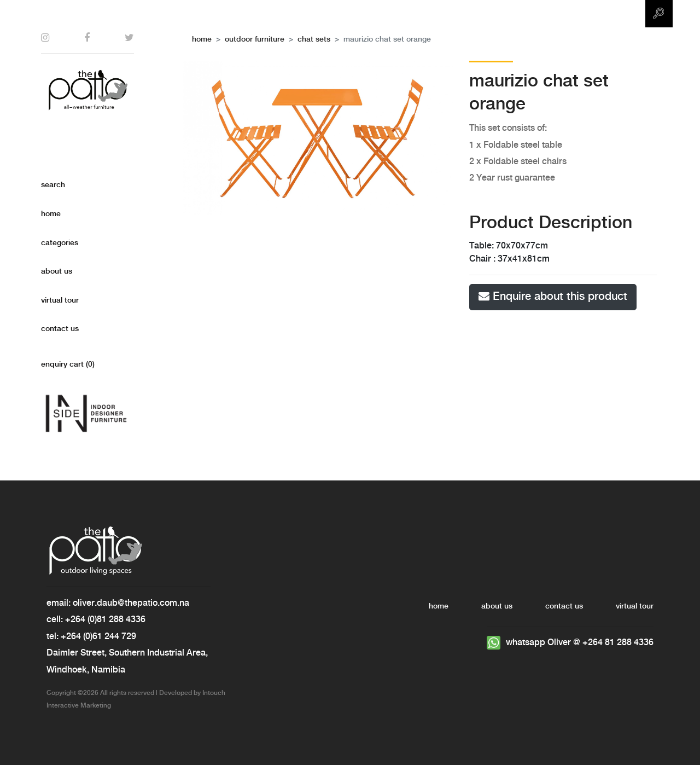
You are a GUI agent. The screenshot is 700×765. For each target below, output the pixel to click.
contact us (564, 606)
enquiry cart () (68, 364)
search (53, 185)
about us (57, 271)
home (51, 214)
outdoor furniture (255, 39)
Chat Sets (314, 39)
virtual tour (60, 300)
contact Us (60, 329)
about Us (497, 606)
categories (60, 243)
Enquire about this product (553, 297)
